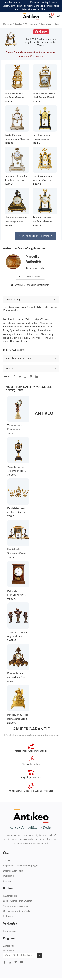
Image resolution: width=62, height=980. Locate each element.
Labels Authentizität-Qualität (18, 901)
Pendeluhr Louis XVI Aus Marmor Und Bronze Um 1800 (16, 179)
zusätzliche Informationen (31, 359)
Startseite (8, 861)
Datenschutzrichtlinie (14, 871)
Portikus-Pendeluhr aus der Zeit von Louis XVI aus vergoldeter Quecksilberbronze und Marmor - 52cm (45, 179)
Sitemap (7, 881)
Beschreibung (31, 300)
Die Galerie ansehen (30, 277)
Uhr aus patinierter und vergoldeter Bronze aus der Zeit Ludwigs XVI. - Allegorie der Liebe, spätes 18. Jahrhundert (16, 220)
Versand (31, 369)
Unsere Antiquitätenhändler (17, 911)
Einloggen (8, 916)
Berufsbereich (10, 931)
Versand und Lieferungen (16, 906)
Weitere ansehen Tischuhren (36, 236)
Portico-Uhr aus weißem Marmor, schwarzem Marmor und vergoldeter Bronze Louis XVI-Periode (44, 220)
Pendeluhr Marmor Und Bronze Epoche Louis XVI (44, 96)
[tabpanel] (31, 370)
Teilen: (6, 377)
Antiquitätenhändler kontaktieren (30, 285)
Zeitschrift (8, 946)
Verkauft (41, 32)
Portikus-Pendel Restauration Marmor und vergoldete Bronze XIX (43, 137)
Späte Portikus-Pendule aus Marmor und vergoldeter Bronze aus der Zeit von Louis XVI (17, 137)
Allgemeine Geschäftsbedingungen (21, 866)
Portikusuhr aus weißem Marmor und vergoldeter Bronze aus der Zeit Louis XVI (17, 96)
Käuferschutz (10, 896)
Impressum (9, 876)
